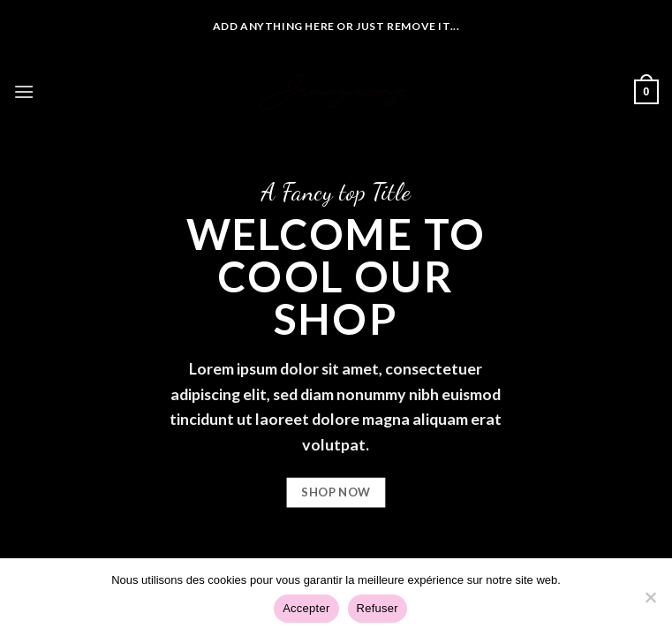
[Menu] (24, 91)
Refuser (378, 608)
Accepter (306, 608)
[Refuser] (650, 602)
